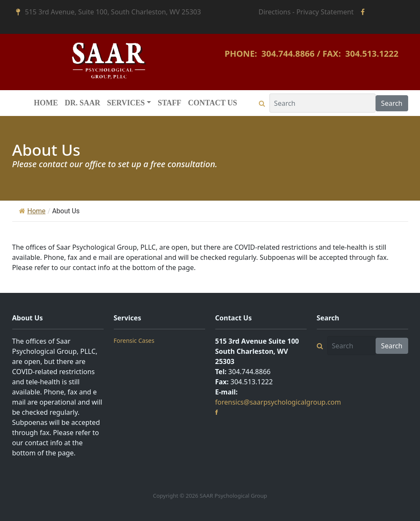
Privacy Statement (325, 12)
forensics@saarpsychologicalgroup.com (278, 402)
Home (32, 211)
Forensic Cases (134, 340)
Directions (275, 12)
